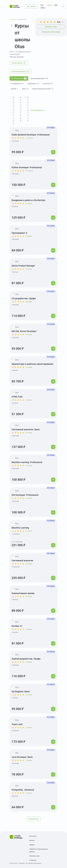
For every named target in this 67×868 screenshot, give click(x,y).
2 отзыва (29, 465)
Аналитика (48, 84)
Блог (56, 5)
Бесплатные (21, 109)
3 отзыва (29, 269)
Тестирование (17, 84)
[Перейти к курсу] (53, 152)
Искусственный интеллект (43, 89)
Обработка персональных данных (39, 850)
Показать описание (17, 57)
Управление (33, 84)
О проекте (33, 860)
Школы (50, 5)
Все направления (19, 78)
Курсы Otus (22, 19)
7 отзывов (29, 138)
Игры (25, 89)
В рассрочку (28, 109)
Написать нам (34, 856)
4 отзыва (29, 203)
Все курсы (43, 6)
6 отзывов (29, 171)
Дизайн (15, 89)
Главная (13, 19)
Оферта (32, 845)
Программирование (39, 78)
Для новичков (14, 110)
